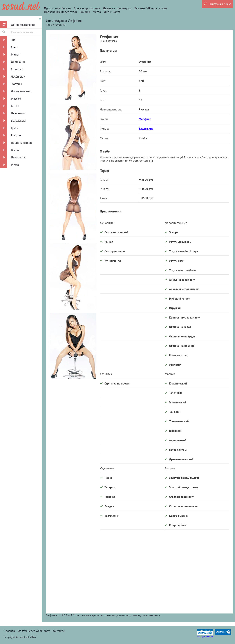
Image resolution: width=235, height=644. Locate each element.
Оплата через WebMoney (34, 631)
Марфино (145, 119)
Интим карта (112, 12)
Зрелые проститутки (87, 8)
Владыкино (146, 128)
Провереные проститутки (60, 12)
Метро (97, 12)
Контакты (59, 631)
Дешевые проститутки (117, 8)
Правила (9, 631)
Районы (85, 12)
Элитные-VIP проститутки (151, 8)
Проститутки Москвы (58, 8)
